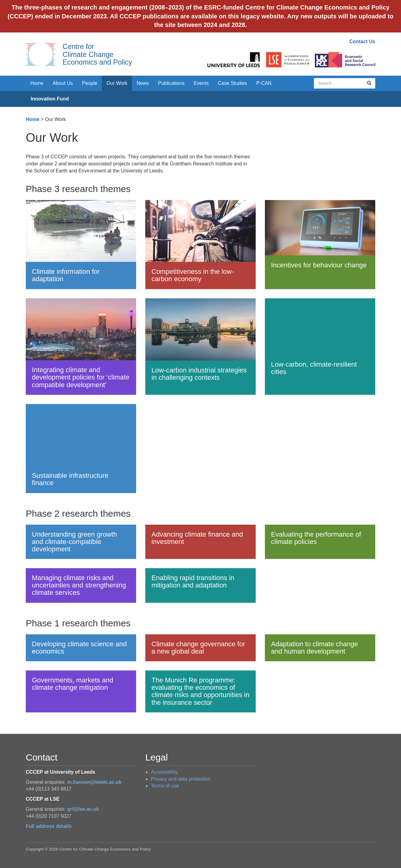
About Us (63, 83)
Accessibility (164, 772)
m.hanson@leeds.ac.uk (94, 782)
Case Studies (233, 83)
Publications (171, 83)
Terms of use (165, 786)
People (90, 83)
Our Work (117, 83)
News (143, 83)
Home (37, 83)
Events (201, 83)
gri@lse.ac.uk (83, 809)
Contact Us (362, 42)
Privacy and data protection (181, 779)
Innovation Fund (50, 99)
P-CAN (264, 83)
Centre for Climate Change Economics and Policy (97, 54)
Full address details (49, 826)
